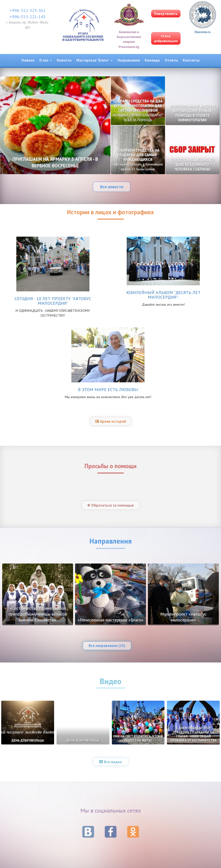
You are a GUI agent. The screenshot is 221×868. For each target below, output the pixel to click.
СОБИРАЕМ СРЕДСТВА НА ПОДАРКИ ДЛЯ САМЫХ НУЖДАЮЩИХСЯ (138, 160)
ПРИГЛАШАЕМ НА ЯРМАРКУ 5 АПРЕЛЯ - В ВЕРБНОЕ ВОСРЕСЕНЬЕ (55, 162)
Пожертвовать (166, 14)
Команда (152, 60)
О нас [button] (46, 60)
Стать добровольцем (166, 38)
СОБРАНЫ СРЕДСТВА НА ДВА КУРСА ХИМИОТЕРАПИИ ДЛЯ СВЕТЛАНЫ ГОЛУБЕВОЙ (138, 110)
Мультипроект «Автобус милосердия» (183, 617)
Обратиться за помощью (111, 505)
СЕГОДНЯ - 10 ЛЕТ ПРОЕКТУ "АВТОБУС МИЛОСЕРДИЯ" (53, 301)
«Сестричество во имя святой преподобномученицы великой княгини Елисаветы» (38, 614)
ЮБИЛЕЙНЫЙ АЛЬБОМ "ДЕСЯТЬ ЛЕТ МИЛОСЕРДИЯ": (163, 295)
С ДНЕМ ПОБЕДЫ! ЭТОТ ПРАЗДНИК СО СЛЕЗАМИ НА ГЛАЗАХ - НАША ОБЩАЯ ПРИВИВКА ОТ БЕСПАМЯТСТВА (193, 734)
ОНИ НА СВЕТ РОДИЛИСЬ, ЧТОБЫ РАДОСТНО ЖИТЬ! (138, 738)
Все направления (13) (107, 646)
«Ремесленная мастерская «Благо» (110, 620)
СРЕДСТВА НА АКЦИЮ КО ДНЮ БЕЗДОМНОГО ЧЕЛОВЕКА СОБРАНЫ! (192, 165)
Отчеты (171, 60)
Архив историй (111, 421)
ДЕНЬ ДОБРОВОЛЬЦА (28, 740)
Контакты (191, 60)
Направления (129, 60)
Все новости (112, 187)
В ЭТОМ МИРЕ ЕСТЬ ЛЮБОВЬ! (108, 389)
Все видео (111, 762)
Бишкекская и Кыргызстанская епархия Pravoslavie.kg (129, 31)
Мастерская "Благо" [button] (94, 60)
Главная (28, 60)
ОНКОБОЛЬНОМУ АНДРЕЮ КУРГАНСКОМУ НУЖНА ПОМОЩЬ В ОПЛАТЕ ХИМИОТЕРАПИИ (192, 113)
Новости (64, 60)
